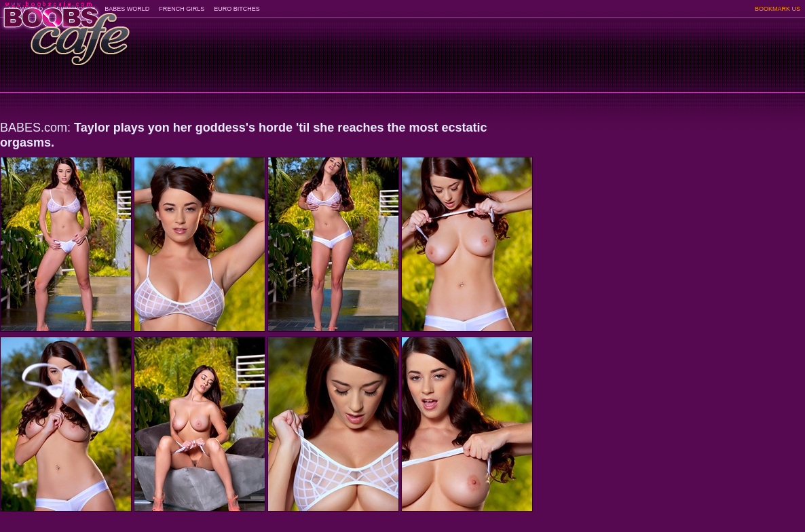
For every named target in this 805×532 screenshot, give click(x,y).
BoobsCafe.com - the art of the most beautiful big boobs (65, 29)
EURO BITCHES (237, 9)
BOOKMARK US (778, 9)
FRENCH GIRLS (182, 9)
